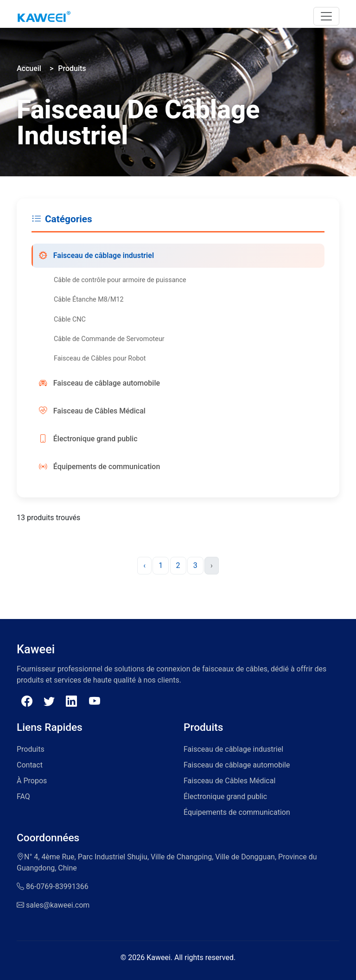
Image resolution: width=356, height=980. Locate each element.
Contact (30, 765)
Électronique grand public (88, 439)
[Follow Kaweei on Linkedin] (73, 702)
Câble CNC (70, 319)
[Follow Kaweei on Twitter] (49, 702)
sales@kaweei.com (58, 905)
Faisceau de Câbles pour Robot (100, 358)
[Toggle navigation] (326, 16)
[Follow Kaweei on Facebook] (27, 702)
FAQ (23, 796)
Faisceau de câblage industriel (96, 256)
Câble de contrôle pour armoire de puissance (120, 280)
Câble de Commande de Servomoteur (109, 339)
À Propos (32, 781)
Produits (72, 68)
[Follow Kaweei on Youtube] (95, 702)
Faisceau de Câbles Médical (92, 411)
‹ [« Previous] (144, 565)
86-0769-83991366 (57, 887)
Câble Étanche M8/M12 (89, 300)
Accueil (29, 68)
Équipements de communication (99, 467)
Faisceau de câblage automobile (99, 383)
